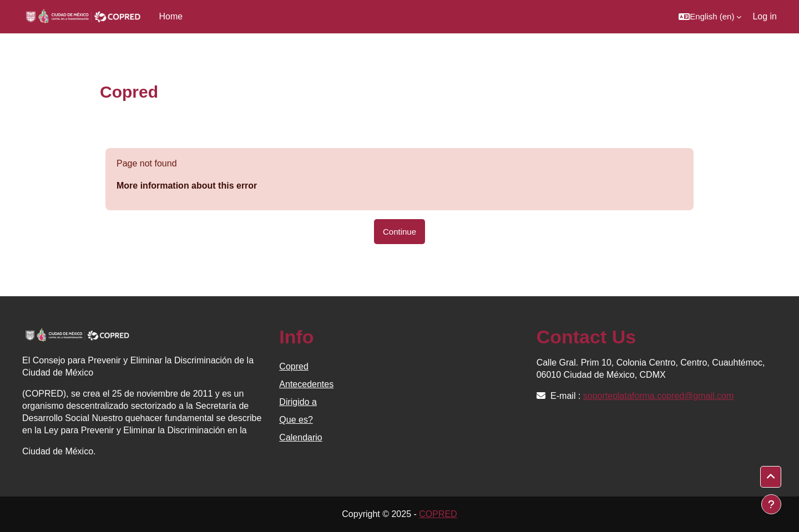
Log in (765, 16)
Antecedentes (306, 384)
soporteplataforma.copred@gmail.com (658, 396)
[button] (710, 17)
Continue (399, 232)
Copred (294, 366)
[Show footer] (771, 504)
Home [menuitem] (171, 16)
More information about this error (187, 186)
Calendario (300, 437)
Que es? (296, 420)
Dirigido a (298, 402)
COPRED (438, 514)
